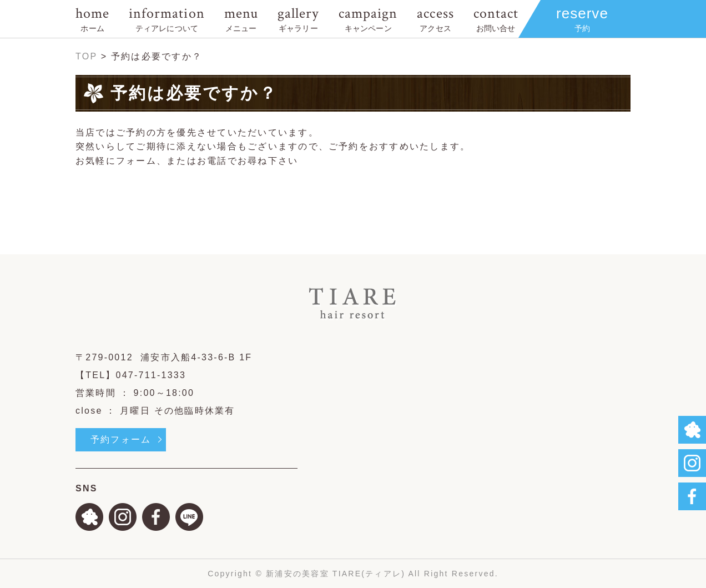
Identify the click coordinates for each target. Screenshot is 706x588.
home (92, 19)
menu (241, 19)
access (435, 19)
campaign (368, 19)
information (167, 19)
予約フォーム (121, 439)
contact (496, 19)
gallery (298, 19)
